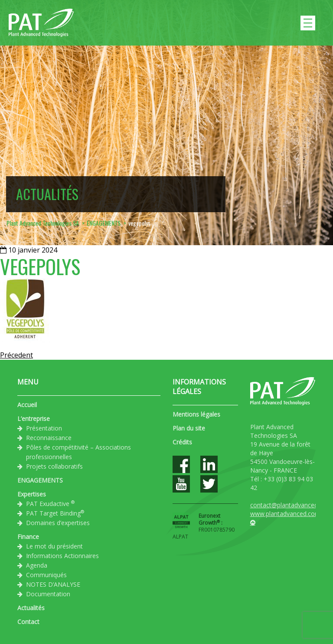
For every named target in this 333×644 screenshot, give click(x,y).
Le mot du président (54, 546)
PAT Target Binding (55, 513)
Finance (28, 537)
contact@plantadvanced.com (291, 505)
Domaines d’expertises (58, 523)
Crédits (182, 442)
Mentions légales (196, 414)
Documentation (48, 594)
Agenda (37, 565)
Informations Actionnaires (62, 556)
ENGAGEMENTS (40, 480)
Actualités (31, 608)
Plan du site (189, 428)
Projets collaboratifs (54, 466)
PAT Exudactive (50, 503)
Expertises (32, 494)
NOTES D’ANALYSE (53, 584)
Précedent (16, 355)
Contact (28, 622)
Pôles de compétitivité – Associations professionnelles (78, 452)
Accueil (27, 405)
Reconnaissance (49, 438)
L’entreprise (34, 419)
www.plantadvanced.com (285, 514)
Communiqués (46, 575)
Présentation (44, 428)
